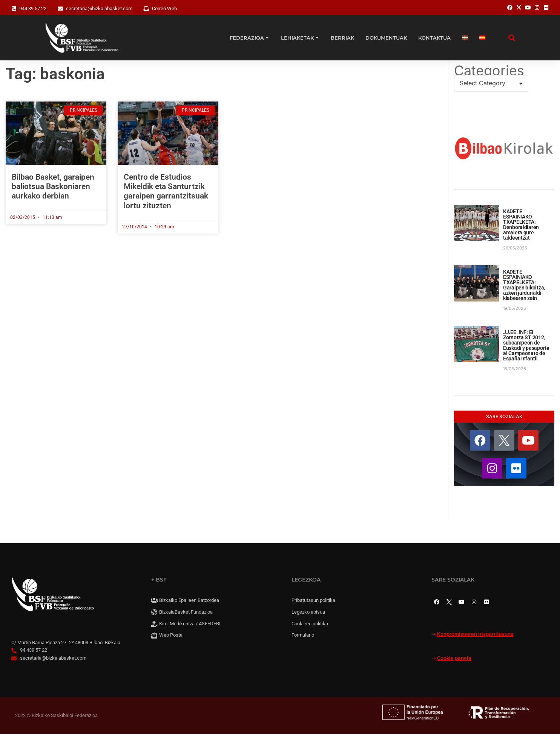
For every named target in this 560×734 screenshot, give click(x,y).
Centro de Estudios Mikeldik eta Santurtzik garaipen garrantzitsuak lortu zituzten (166, 191)
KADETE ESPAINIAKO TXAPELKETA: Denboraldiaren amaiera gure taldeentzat (521, 225)
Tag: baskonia (55, 74)
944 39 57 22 (33, 8)
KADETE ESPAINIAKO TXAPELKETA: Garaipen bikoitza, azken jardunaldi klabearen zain (524, 285)
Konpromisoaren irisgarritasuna (475, 634)
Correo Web (164, 8)
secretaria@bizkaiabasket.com (99, 8)
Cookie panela (454, 658)
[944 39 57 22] (14, 9)
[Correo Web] (146, 9)
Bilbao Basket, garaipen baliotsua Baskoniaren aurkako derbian (53, 186)
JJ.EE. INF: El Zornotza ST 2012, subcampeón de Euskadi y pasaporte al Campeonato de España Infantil (526, 345)
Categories (489, 71)
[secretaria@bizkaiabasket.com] (60, 9)
